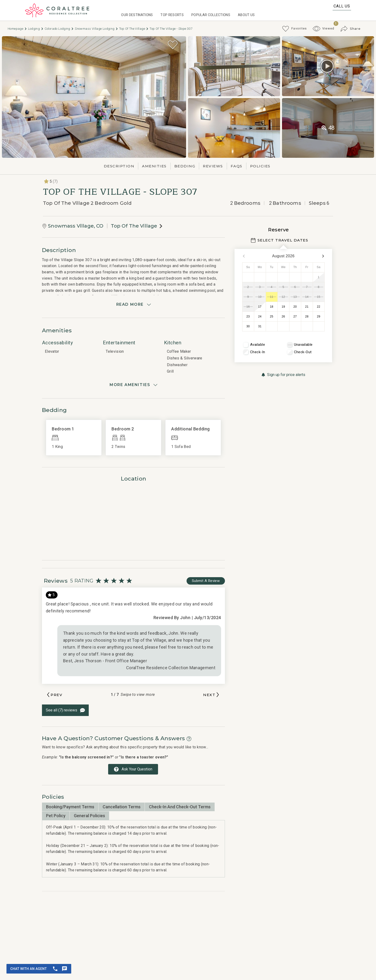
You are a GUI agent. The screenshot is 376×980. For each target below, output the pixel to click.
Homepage (17, 29)
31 (260, 326)
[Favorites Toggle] (294, 29)
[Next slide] (212, 695)
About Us (246, 15)
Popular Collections (211, 15)
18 (272, 307)
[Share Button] (351, 29)
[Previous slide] (54, 695)
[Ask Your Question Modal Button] (133, 769)
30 (248, 326)
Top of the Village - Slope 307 (171, 29)
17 (260, 307)
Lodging (36, 29)
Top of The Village (134, 29)
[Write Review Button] (206, 581)
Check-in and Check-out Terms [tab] (180, 807)
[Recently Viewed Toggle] (324, 29)
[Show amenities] (133, 385)
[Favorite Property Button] (173, 45)
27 (295, 317)
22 (319, 307)
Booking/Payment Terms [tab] (70, 807)
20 (295, 307)
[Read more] (133, 305)
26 (283, 317)
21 (307, 307)
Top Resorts (172, 15)
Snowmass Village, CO (76, 226)
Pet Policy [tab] (56, 816)
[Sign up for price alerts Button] (283, 375)
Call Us (342, 6)
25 (272, 317)
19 (283, 307)
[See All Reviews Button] (65, 710)
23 (248, 317)
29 (319, 317)
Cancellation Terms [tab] (122, 807)
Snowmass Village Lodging (97, 29)
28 (307, 317)
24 (260, 317)
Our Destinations (137, 15)
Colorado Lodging (59, 29)
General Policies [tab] (89, 816)
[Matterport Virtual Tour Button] (327, 66)
